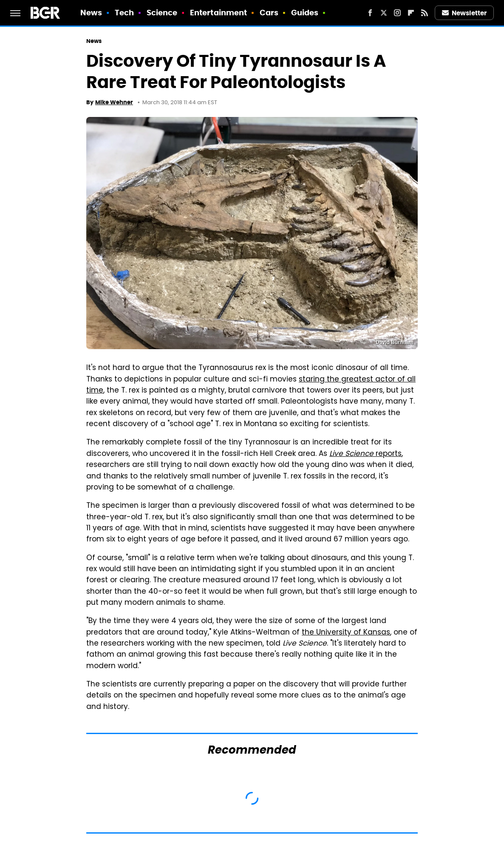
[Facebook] (370, 13)
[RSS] (425, 13)
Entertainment (218, 13)
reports (365, 454)
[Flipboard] (411, 13)
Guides (305, 13)
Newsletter (464, 13)
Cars (269, 13)
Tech (124, 13)
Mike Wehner (114, 102)
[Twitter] (384, 13)
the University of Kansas (346, 633)
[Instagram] (397, 13)
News (91, 13)
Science (162, 13)
